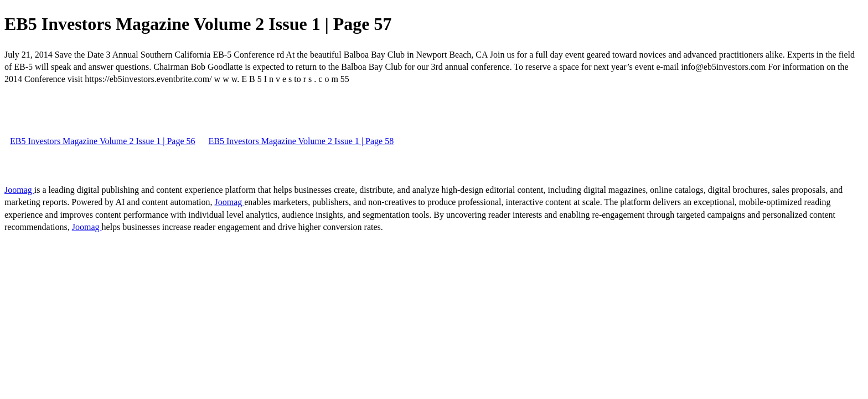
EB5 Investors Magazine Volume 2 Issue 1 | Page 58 (301, 141)
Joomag (19, 190)
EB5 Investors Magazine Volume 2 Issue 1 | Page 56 (103, 141)
